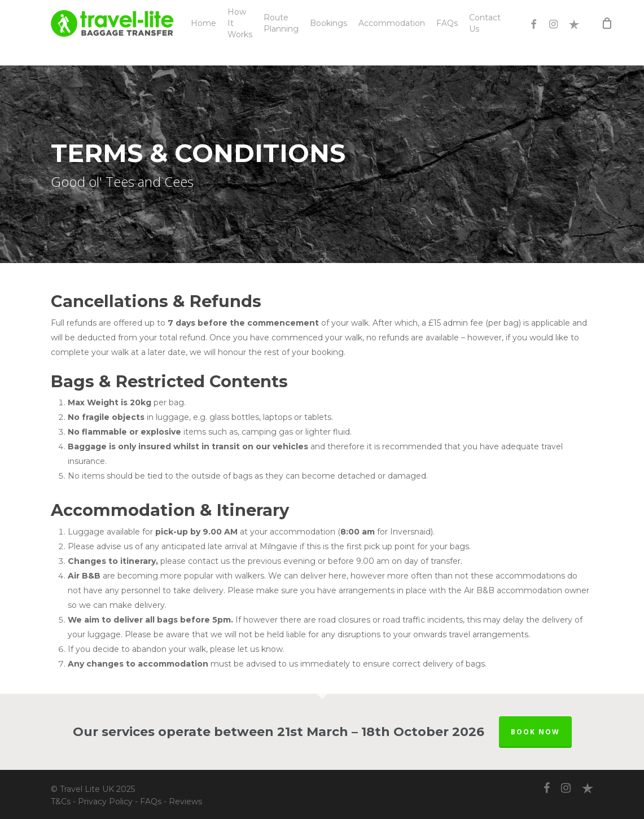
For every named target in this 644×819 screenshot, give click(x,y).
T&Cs (61, 802)
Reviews (185, 802)
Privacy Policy (105, 802)
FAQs (151, 802)
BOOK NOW (535, 732)
